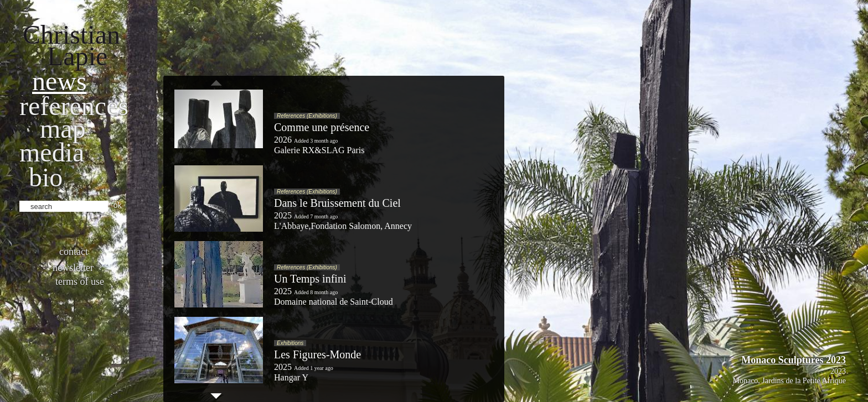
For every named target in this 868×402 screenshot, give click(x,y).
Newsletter (73, 268)
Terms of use (80, 281)
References (74, 106)
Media (52, 152)
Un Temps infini (310, 279)
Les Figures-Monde (317, 354)
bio (46, 177)
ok (118, 205)
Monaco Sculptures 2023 (794, 360)
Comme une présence (322, 127)
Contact (74, 252)
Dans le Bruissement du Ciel (337, 203)
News (60, 81)
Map (63, 129)
